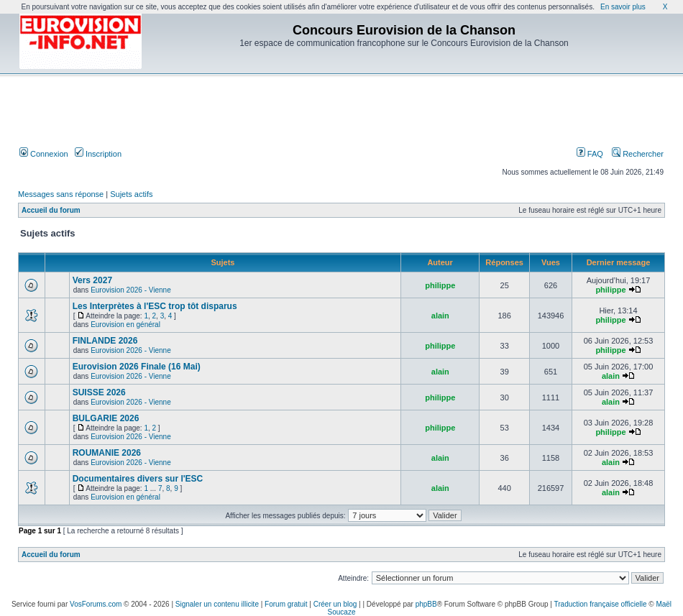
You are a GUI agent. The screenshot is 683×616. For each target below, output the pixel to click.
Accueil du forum (51, 210)
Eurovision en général (125, 325)
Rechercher (638, 154)
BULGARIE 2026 (106, 418)
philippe (440, 285)
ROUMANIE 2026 (107, 453)
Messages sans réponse (61, 194)
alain (440, 316)
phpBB (426, 604)
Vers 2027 (92, 280)
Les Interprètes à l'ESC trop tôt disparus (155, 306)
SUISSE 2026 (99, 392)
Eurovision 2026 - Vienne (131, 290)
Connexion (44, 154)
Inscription (98, 154)
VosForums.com (96, 604)
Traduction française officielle (601, 604)
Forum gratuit (286, 604)
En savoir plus (623, 7)
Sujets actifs (131, 194)
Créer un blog (335, 604)
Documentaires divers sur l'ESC (138, 479)
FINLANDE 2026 (105, 341)
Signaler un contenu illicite (217, 604)
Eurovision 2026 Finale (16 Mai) (137, 367)
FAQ (590, 154)
